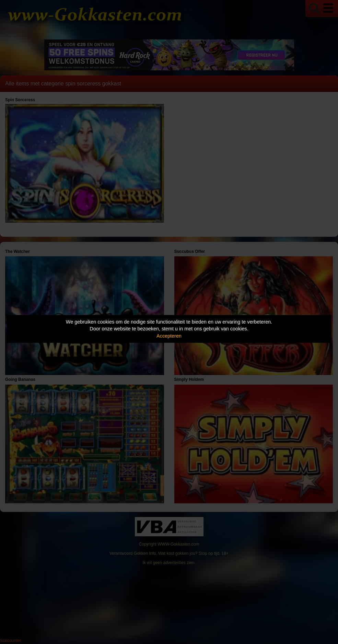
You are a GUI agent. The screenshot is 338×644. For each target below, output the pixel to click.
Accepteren (169, 336)
